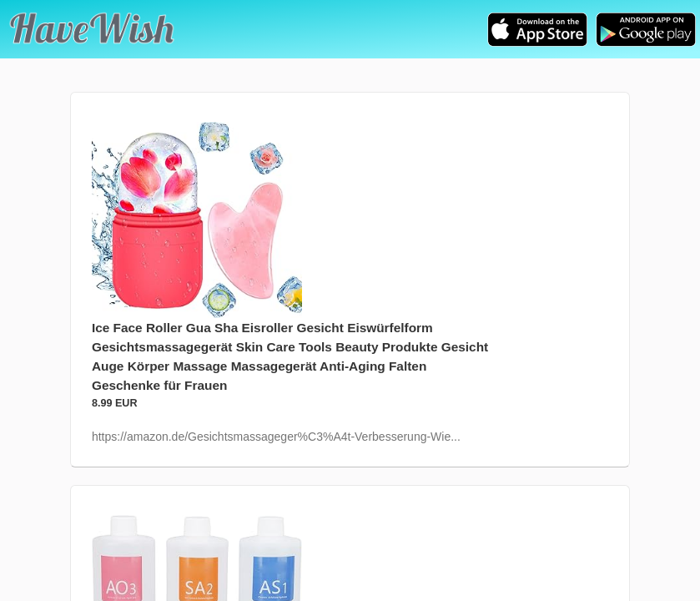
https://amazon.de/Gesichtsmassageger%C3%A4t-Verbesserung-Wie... (276, 437)
